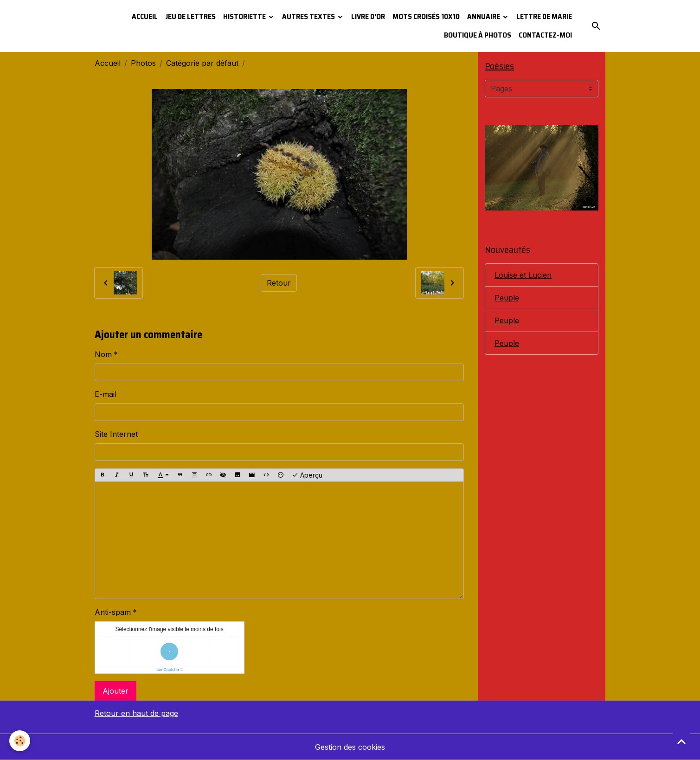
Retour (279, 283)
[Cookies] (20, 741)
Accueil (145, 16)
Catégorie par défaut (202, 63)
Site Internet (116, 434)
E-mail (106, 394)
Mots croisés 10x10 (426, 16)
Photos (143, 63)
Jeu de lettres (190, 16)
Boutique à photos (478, 35)
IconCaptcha (167, 670)
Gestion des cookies (350, 747)
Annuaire (484, 16)
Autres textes (309, 16)
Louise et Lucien (523, 275)
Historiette (245, 16)
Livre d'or (368, 16)
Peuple (507, 298)
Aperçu (307, 475)
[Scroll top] (681, 741)
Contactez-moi (545, 35)
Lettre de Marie (544, 16)
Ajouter (116, 691)
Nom (103, 354)
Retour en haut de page (136, 713)
